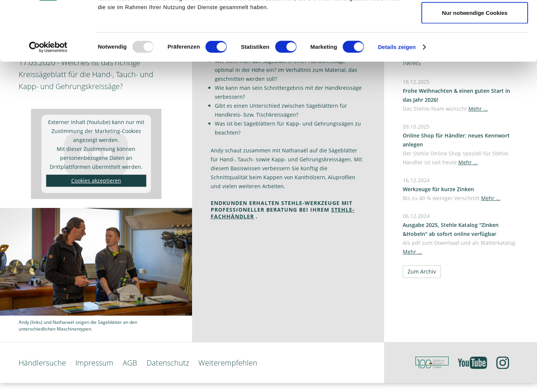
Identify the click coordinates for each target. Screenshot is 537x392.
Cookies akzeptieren (96, 181)
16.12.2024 (452, 189)
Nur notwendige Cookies (475, 68)
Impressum (94, 363)
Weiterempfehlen (228, 363)
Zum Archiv (422, 271)
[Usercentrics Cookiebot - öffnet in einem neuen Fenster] (48, 103)
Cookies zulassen (475, 20)
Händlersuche (42, 363)
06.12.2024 (459, 234)
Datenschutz (168, 363)
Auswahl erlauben (475, 44)
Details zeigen (397, 103)
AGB (130, 363)
